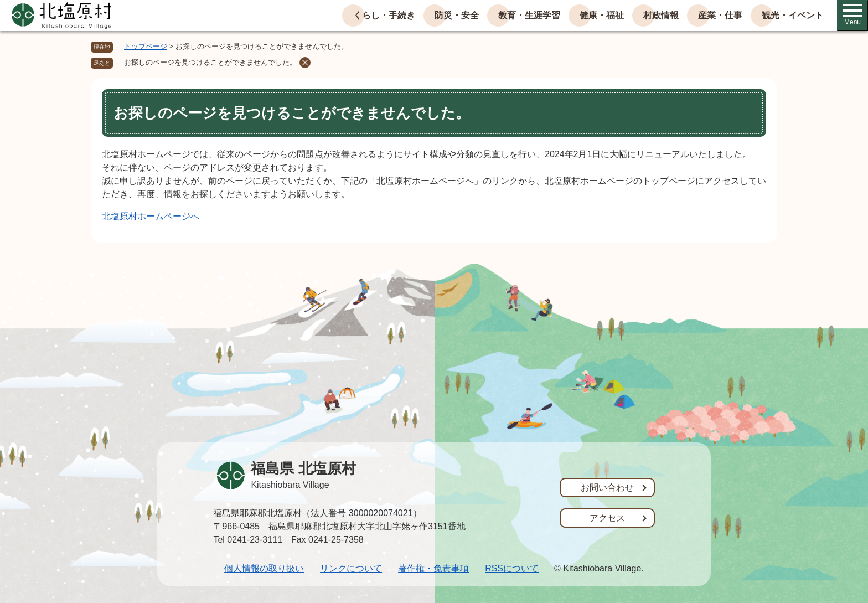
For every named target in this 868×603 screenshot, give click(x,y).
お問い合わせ (607, 488)
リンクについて (351, 568)
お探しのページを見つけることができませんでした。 (210, 62)
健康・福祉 (602, 15)
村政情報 (661, 15)
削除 (305, 63)
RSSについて (512, 568)
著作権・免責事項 (433, 568)
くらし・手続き (384, 15)
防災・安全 (457, 15)
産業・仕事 (720, 15)
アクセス (607, 518)
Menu (852, 15)
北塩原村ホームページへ (151, 216)
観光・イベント (793, 15)
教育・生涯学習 (529, 15)
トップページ (146, 46)
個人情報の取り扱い (264, 568)
